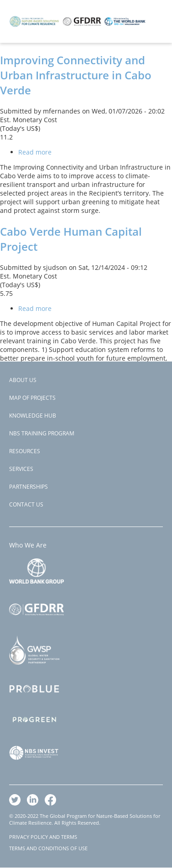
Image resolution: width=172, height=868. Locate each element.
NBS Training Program (42, 433)
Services (21, 469)
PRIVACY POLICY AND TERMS (43, 837)
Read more (35, 152)
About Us (23, 380)
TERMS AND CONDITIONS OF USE (48, 848)
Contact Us (26, 504)
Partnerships (29, 487)
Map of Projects (32, 398)
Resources (25, 451)
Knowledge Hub (33, 416)
